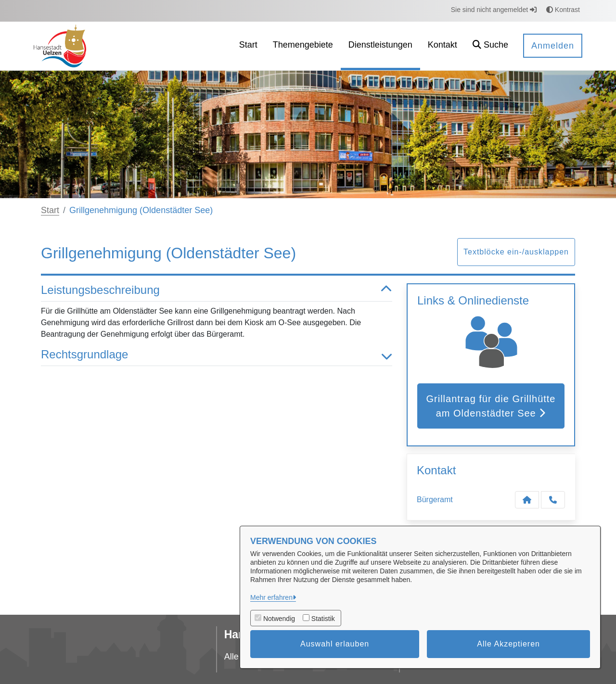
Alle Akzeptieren (508, 644)
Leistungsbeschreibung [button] (217, 290)
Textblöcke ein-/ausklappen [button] (516, 252)
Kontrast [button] (563, 10)
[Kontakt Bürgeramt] (527, 500)
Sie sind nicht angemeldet (494, 10)
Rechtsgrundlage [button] (217, 355)
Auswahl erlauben (335, 644)
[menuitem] (248, 46)
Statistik (323, 619)
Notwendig (279, 619)
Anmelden (553, 46)
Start (50, 210)
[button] (490, 46)
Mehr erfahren (271, 597)
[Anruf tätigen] (553, 500)
